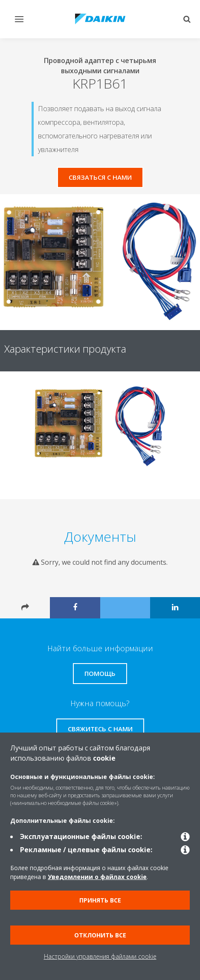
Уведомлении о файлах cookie (97, 877)
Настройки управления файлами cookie (100, 956)
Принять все (100, 900)
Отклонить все (100, 935)
